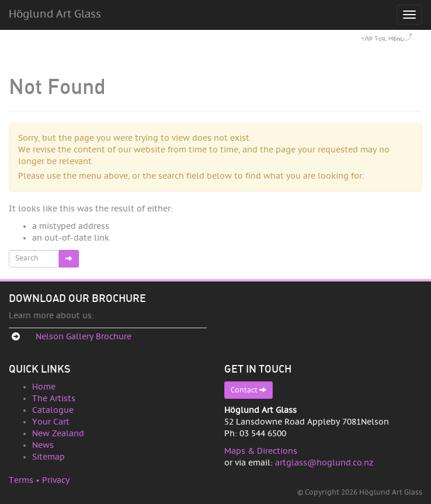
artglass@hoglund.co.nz (324, 463)
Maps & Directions (261, 451)
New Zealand (58, 434)
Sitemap (48, 457)
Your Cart (51, 422)
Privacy (56, 480)
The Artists (54, 399)
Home (44, 387)
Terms (21, 480)
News (43, 445)
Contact (248, 390)
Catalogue (53, 410)
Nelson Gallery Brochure (84, 337)
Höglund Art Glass (55, 14)
